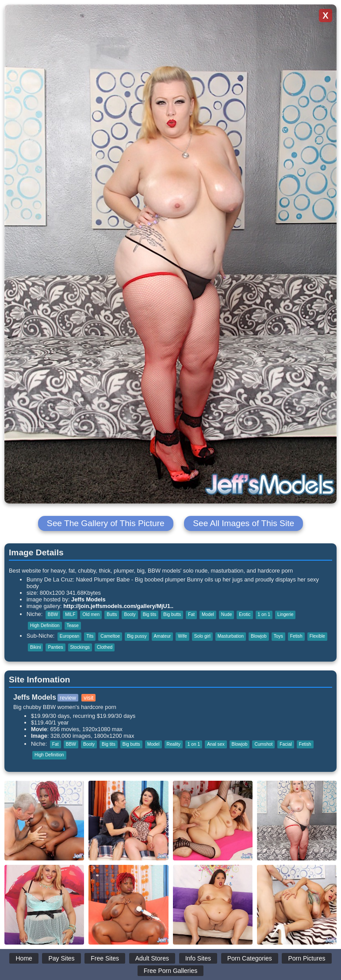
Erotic (245, 614)
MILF (70, 614)
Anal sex (216, 744)
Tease (73, 626)
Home (24, 958)
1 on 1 (264, 614)
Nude (226, 614)
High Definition (45, 626)
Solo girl (202, 636)
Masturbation (231, 636)
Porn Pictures (307, 958)
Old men (91, 614)
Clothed (105, 647)
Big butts (172, 614)
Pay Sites (61, 958)
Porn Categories (250, 958)
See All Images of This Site (243, 523)
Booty (130, 614)
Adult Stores (152, 958)
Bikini (35, 647)
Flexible (317, 636)
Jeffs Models (88, 599)
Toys (278, 636)
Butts (112, 614)
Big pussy (137, 636)
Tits (90, 636)
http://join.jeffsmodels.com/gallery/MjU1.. (118, 606)
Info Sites (198, 958)
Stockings (80, 647)
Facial (285, 744)
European (69, 636)
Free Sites (105, 958)
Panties (55, 647)
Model (208, 614)
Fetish (296, 636)
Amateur (163, 636)
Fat (191, 614)
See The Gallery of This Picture (106, 523)
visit (88, 698)
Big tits (150, 614)
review (68, 698)
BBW (53, 614)
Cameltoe (110, 636)
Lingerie (285, 614)
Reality (174, 744)
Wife (182, 636)
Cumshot (263, 744)
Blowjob (259, 636)
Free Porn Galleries (170, 971)
